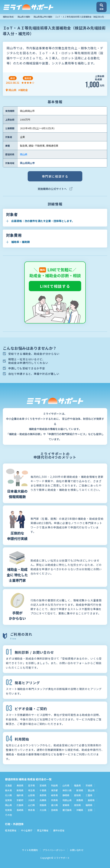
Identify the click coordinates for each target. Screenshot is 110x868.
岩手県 (31, 785)
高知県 (77, 805)
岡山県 (24, 154)
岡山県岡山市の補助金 (44, 17)
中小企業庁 (27, 830)
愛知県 (77, 795)
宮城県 (43, 785)
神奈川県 (67, 790)
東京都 (54, 790)
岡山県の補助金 (25, 17)
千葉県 (43, 790)
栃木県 (8, 790)
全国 (90, 810)
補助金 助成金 (9, 17)
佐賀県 (8, 810)
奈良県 (54, 800)
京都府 (20, 800)
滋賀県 (8, 800)
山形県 (66, 785)
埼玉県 (31, 790)
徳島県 (43, 805)
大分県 (43, 810)
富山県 (91, 790)
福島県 (77, 785)
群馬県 (20, 790)
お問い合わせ (77, 850)
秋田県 (54, 785)
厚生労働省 (43, 830)
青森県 (20, 785)
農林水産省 (59, 830)
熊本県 (31, 810)
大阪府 (31, 800)
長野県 (43, 795)
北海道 (8, 785)
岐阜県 (54, 795)
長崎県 (20, 810)
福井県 (20, 795)
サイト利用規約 (30, 850)
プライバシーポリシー (54, 850)
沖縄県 (80, 810)
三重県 (89, 795)
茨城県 (89, 785)
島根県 (91, 800)
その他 (8, 815)
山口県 (31, 805)
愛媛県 (66, 805)
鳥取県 (80, 800)
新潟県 (80, 790)
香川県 (54, 805)
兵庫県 (43, 800)
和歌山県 (67, 800)
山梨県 (31, 795)
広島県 (20, 805)
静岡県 (66, 795)
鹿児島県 (67, 810)
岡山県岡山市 (27, 163)
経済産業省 (11, 830)
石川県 (8, 795)
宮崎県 (54, 810)
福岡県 (89, 805)
